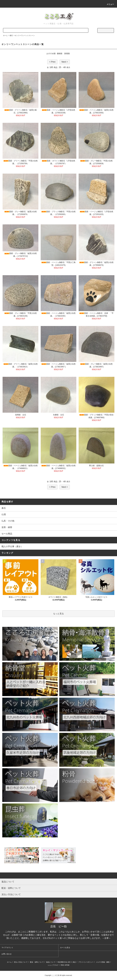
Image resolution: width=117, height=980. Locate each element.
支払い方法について (21, 962)
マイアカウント (7, 948)
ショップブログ (53, 965)
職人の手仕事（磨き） (12, 546)
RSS (62, 965)
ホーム (5, 35)
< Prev (52, 62)
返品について (51, 962)
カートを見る (65, 948)
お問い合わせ (7, 954)
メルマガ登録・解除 (103, 962)
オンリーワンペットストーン (25, 35)
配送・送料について (37, 962)
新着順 (67, 54)
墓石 (11, 35)
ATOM (67, 965)
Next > (65, 62)
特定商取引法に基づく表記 (67, 962)
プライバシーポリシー (86, 962)
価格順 (60, 54)
